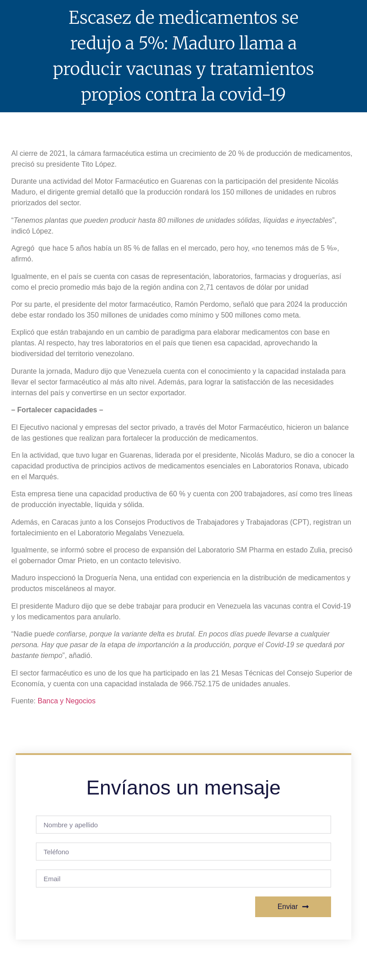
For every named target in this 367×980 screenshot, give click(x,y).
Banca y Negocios (67, 701)
